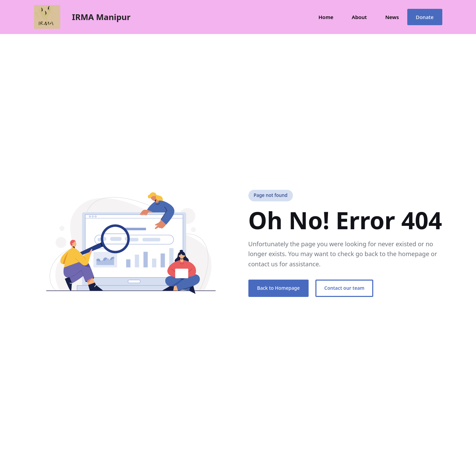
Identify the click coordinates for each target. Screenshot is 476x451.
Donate (425, 17)
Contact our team (344, 288)
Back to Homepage (278, 288)
